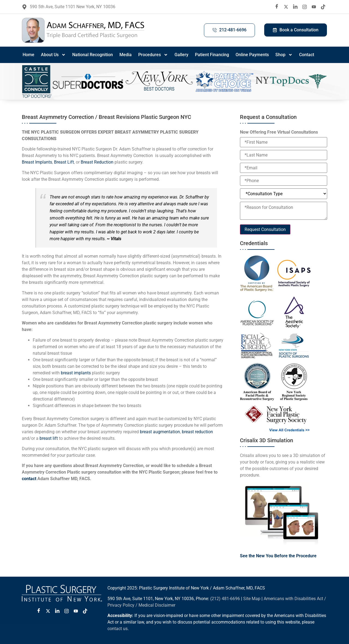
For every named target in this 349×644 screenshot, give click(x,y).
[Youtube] (314, 7)
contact (29, 479)
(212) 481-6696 (225, 599)
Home (28, 55)
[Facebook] (277, 7)
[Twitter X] (48, 611)
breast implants (76, 373)
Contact (307, 55)
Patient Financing (212, 55)
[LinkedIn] (295, 7)
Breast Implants (37, 162)
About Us (53, 55)
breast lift (49, 438)
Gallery (181, 55)
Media (126, 55)
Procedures (153, 55)
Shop (284, 55)
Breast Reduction (97, 162)
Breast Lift (64, 162)
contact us (118, 629)
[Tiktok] (323, 7)
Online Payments (252, 55)
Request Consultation (265, 229)
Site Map (252, 599)
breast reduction (197, 432)
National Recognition (93, 55)
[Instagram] (305, 7)
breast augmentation (160, 432)
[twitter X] (286, 7)
